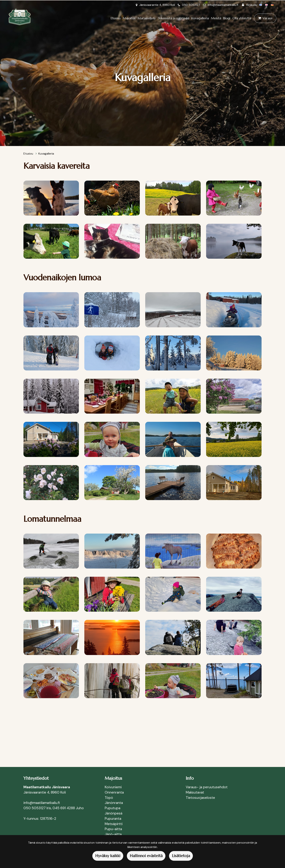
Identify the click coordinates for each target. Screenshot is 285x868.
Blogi (227, 18)
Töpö (109, 798)
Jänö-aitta (113, 834)
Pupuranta (113, 819)
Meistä (216, 18)
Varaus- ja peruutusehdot (207, 787)
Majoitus (129, 18)
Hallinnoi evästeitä (146, 856)
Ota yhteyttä (242, 18)
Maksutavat (195, 792)
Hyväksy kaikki (108, 856)
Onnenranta (114, 792)
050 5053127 (191, 5)
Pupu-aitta (113, 829)
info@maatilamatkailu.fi (223, 5)
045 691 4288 (64, 808)
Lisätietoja (181, 856)
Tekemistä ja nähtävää (174, 18)
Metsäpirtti (114, 824)
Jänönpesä (114, 813)
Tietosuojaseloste (200, 798)
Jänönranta (114, 803)
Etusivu (116, 18)
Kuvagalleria (200, 18)
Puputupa (113, 808)
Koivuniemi (113, 787)
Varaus (267, 18)
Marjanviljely (147, 18)
